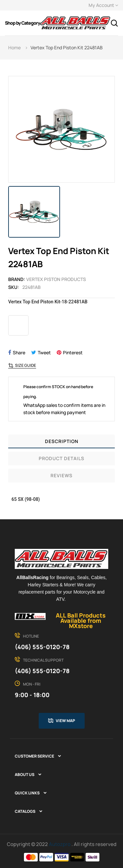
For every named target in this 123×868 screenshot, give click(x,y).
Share (19, 352)
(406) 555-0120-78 (42, 647)
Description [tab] (62, 441)
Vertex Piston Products (56, 279)
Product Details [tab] (61, 458)
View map (65, 721)
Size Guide (26, 365)
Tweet (44, 352)
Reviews (61, 475)
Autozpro (60, 844)
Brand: (17, 279)
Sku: (14, 287)
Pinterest (73, 352)
